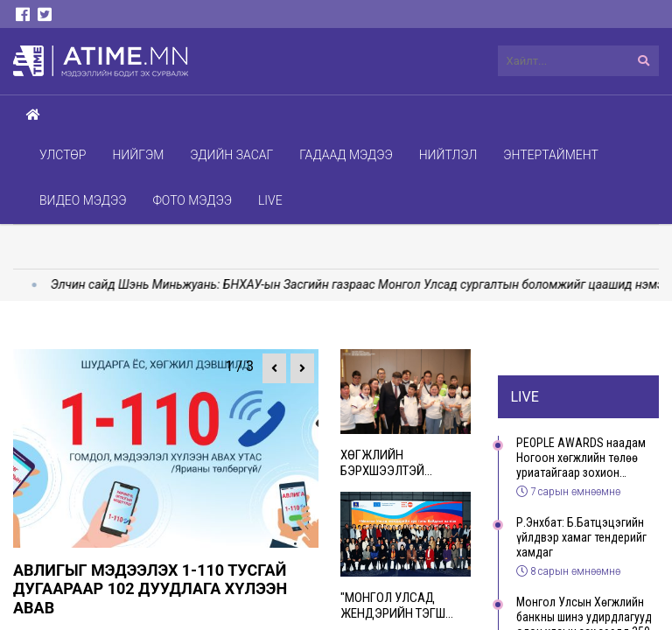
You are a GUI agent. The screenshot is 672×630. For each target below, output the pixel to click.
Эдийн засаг (231, 155)
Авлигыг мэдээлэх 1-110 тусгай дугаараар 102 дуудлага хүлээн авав (150, 589)
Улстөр (63, 155)
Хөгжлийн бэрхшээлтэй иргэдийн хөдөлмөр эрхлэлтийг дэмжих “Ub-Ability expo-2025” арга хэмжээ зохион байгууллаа (405, 463)
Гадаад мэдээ (346, 155)
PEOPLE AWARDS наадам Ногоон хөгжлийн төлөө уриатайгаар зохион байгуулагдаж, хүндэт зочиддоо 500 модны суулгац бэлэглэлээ (581, 458)
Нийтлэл (448, 155)
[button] (274, 368)
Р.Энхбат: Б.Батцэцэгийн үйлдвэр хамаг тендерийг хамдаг (581, 537)
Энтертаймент (551, 155)
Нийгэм (138, 155)
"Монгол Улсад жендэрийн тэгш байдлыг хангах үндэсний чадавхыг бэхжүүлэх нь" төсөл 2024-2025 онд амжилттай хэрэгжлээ (405, 605)
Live (270, 200)
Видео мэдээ (83, 200)
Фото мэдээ (192, 200)
